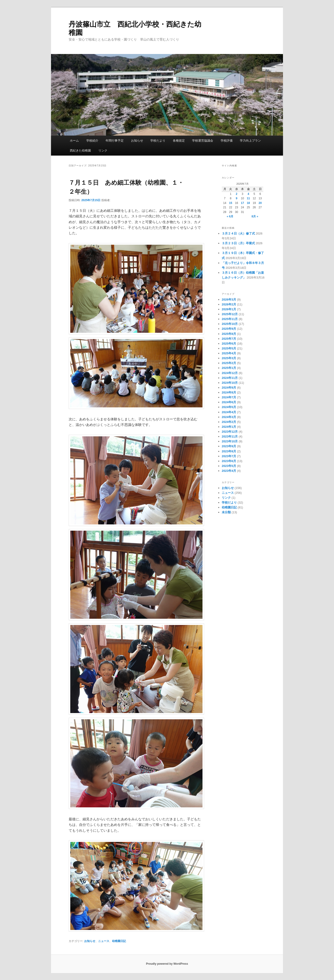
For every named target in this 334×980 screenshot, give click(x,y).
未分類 (226, 512)
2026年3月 (229, 300)
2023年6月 (229, 461)
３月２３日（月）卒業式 (238, 243)
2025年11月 (230, 319)
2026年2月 (229, 304)
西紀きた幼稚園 (80, 151)
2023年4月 (229, 471)
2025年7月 (229, 339)
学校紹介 (92, 141)
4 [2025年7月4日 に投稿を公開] (248, 194)
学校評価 (227, 141)
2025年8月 (229, 334)
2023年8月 (229, 451)
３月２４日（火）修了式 (238, 233)
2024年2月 (229, 422)
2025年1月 (229, 368)
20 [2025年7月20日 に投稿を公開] (260, 203)
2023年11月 (230, 436)
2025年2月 (229, 363)
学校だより (158, 141)
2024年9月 (229, 388)
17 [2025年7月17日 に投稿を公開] (242, 203)
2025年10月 (230, 324)
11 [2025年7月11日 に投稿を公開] (248, 198)
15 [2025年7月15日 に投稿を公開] (231, 203)
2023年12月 (230, 432)
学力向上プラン (250, 141)
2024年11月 (230, 378)
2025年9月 (229, 329)
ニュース (104, 941)
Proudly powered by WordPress (167, 964)
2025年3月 (229, 358)
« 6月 (230, 216)
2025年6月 (229, 344)
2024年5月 (229, 407)
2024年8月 (229, 392)
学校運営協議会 (203, 141)
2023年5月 (229, 466)
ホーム (74, 141)
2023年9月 (229, 446)
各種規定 (179, 141)
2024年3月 (229, 417)
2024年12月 (230, 373)
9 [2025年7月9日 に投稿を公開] (236, 198)
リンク (103, 151)
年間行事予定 (115, 141)
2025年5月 (229, 348)
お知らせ (137, 141)
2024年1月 (229, 427)
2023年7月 (229, 456)
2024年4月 (229, 412)
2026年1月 (229, 309)
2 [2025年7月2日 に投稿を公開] (236, 194)
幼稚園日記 (119, 941)
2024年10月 (230, 383)
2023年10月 (230, 441)
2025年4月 (229, 353)
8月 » (255, 216)
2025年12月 (230, 314)
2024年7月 (229, 397)
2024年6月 (229, 402)
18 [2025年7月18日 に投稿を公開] (248, 203)
